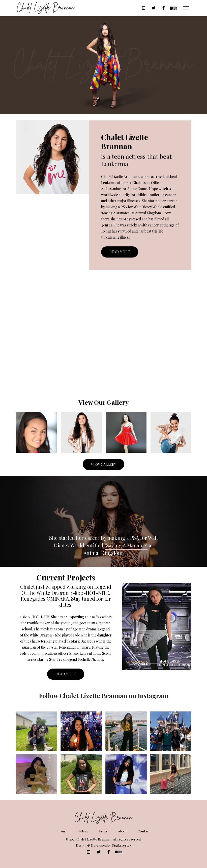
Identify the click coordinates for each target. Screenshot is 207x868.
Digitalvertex (122, 845)
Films (103, 831)
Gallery (83, 831)
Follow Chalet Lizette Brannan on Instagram (104, 695)
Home (62, 831)
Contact (144, 831)
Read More (120, 252)
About (122, 831)
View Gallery (103, 464)
